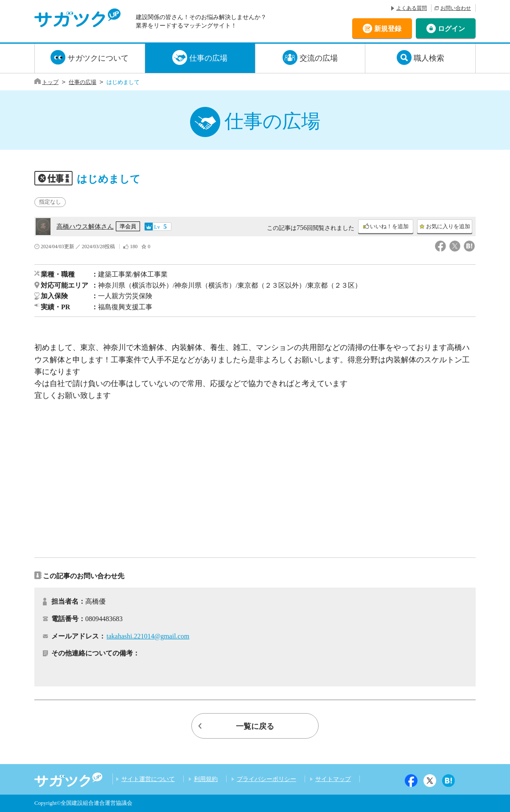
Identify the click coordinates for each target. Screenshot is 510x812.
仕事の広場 (208, 58)
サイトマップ (333, 779)
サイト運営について (148, 779)
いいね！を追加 (389, 227)
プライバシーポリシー (266, 779)
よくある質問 (412, 8)
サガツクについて (98, 58)
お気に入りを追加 (448, 227)
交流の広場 (319, 58)
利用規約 (206, 779)
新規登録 (388, 28)
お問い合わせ (456, 8)
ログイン (451, 28)
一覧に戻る (255, 726)
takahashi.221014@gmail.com (148, 636)
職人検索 (429, 58)
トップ (50, 82)
